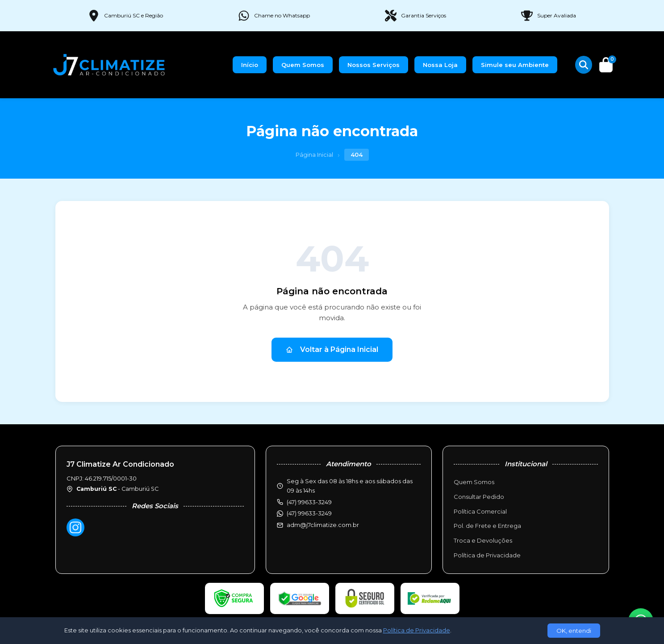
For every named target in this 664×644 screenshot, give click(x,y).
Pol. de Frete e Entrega (487, 526)
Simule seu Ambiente (515, 65)
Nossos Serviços (374, 65)
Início (250, 65)
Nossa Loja (440, 65)
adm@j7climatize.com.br (323, 525)
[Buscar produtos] (584, 65)
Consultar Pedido (479, 497)
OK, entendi (574, 631)
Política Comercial (480, 511)
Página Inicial (314, 155)
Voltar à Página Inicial (332, 349)
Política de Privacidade (487, 555)
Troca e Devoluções (483, 540)
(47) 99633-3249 (309, 513)
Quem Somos (303, 65)
